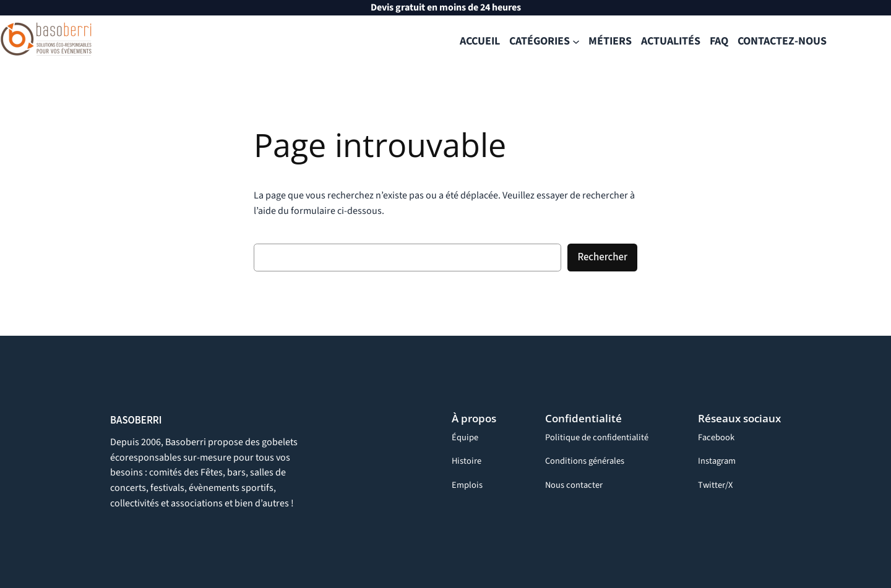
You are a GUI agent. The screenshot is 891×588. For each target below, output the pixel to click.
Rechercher (602, 257)
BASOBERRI (136, 420)
